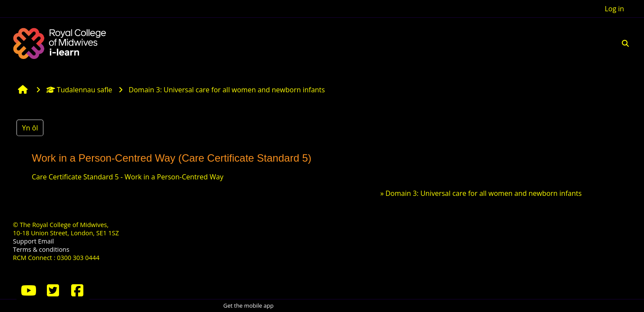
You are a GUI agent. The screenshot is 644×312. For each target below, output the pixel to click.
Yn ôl (30, 128)
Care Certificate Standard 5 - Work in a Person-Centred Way (127, 177)
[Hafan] (61, 42)
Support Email (33, 241)
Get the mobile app (249, 305)
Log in (614, 9)
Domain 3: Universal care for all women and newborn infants (483, 193)
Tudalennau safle (79, 90)
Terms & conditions (41, 249)
